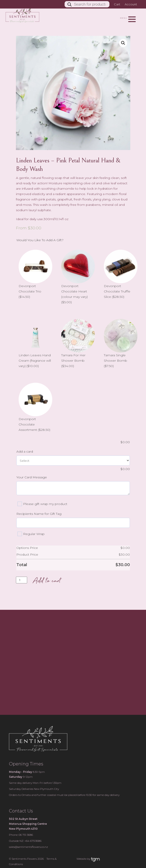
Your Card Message (32, 477)
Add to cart (47, 581)
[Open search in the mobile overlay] (89, 4)
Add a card (25, 451)
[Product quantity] (22, 580)
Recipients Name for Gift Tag (39, 514)
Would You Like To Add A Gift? (40, 240)
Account (131, 4)
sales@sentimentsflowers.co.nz (28, 847)
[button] (123, 43)
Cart (117, 4)
